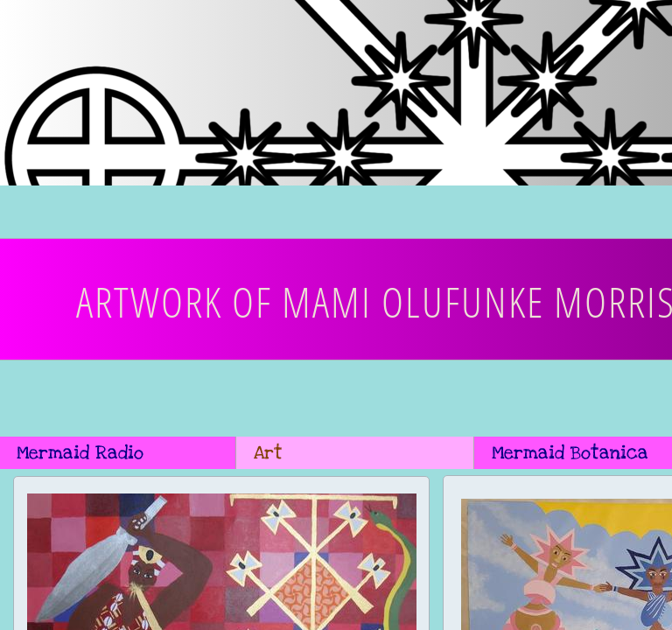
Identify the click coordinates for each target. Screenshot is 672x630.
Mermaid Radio (80, 453)
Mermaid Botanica (570, 453)
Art (268, 453)
